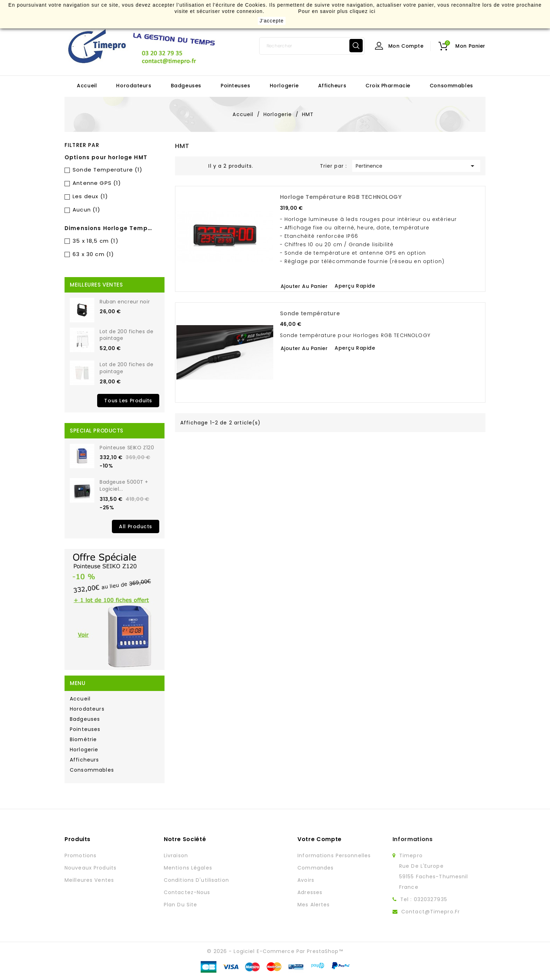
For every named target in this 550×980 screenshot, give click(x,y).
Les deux (90, 196)
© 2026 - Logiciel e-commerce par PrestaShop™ (275, 951)
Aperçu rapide (355, 286)
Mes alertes (314, 905)
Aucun (86, 210)
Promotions (81, 855)
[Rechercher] (312, 46)
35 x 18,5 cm (96, 241)
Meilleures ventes (89, 880)
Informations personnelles (334, 855)
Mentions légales (188, 868)
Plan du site (180, 905)
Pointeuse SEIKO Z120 (127, 448)
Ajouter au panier (304, 286)
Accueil (87, 86)
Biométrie (83, 739)
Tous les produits (128, 401)
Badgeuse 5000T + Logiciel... (124, 485)
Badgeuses (186, 86)
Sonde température (310, 313)
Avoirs (306, 880)
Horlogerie (284, 86)
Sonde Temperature (108, 170)
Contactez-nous (187, 892)
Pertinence (416, 166)
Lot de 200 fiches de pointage (126, 335)
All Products (136, 526)
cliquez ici (363, 11)
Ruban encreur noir (125, 302)
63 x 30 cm (93, 254)
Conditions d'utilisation (196, 880)
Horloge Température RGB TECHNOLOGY (341, 197)
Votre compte (320, 839)
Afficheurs (332, 86)
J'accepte (272, 21)
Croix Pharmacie (388, 86)
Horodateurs (134, 86)
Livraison (176, 855)
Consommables (451, 86)
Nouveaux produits (90, 868)
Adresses (310, 892)
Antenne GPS (97, 183)
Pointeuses (236, 86)
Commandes (316, 868)
